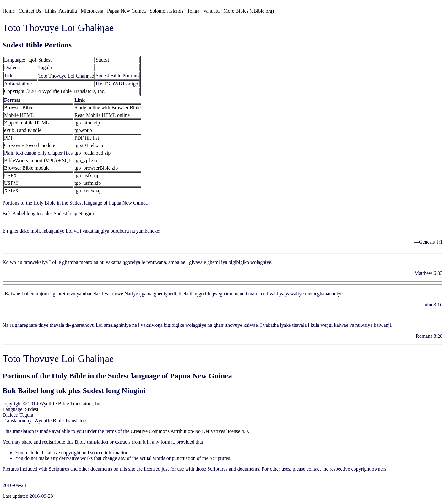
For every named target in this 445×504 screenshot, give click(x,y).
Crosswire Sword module (30, 145)
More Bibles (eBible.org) (249, 11)
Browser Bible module (27, 168)
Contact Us (30, 11)
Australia (68, 11)
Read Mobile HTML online (102, 115)
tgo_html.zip (87, 123)
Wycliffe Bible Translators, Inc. (71, 404)
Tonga (193, 11)
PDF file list (87, 138)
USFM (11, 183)
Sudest (45, 60)
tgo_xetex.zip (88, 191)
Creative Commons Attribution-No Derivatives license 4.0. (190, 431)
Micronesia (92, 11)
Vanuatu (211, 11)
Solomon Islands (166, 11)
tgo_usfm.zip (88, 183)
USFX (11, 175)
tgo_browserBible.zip (96, 168)
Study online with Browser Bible (108, 108)
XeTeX (11, 191)
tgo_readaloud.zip (92, 153)
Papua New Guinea (127, 11)
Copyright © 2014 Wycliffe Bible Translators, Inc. (55, 91)
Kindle (35, 130)
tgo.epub (83, 130)
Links (51, 11)
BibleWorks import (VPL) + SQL (38, 160)
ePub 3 (11, 130)
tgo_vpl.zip (86, 160)
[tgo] (32, 60)
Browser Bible (19, 108)
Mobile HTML (19, 115)
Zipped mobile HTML (27, 123)
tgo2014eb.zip (89, 145)
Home (9, 11)
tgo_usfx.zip (87, 175)
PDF (9, 138)
